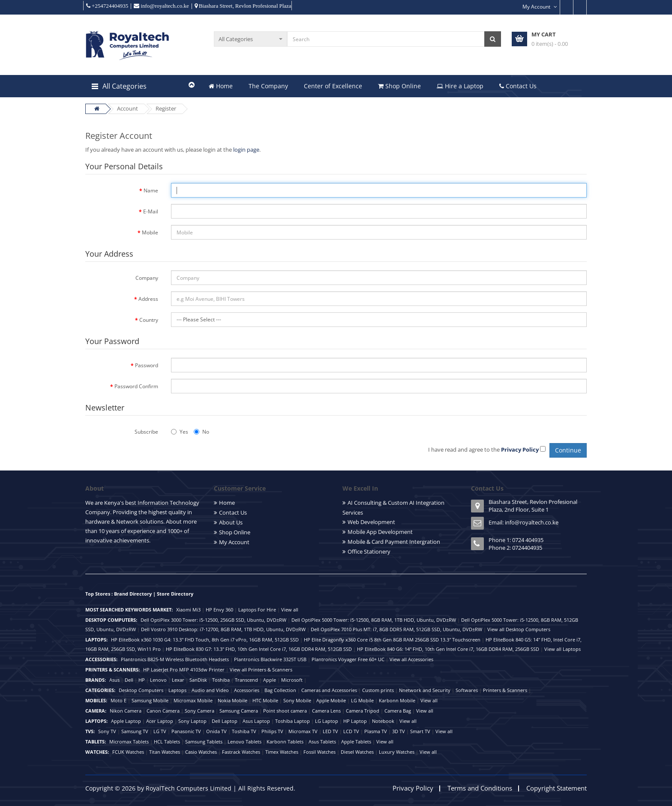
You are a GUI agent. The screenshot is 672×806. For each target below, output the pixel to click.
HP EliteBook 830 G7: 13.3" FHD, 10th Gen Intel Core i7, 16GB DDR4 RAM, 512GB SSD (259, 649)
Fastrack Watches (241, 752)
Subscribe (146, 432)
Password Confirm (136, 386)
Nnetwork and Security (425, 690)
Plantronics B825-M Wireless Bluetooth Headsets (175, 659)
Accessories (247, 690)
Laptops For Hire (257, 610)
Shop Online (399, 86)
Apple (270, 680)
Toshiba (221, 680)
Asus (114, 680)
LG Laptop (327, 721)
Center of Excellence (333, 86)
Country (149, 320)
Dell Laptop (225, 721)
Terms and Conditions (480, 788)
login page (246, 150)
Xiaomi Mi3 (188, 610)
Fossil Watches (319, 752)
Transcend (246, 680)
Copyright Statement (556, 788)
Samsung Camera (239, 711)
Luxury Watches (397, 752)
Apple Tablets (356, 742)
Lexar (178, 680)
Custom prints (378, 690)
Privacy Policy (413, 788)
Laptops (177, 690)
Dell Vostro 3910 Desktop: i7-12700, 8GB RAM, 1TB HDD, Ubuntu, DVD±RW (223, 629)
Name (151, 190)
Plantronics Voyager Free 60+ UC (348, 659)
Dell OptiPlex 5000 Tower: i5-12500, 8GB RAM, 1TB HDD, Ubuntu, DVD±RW (374, 620)
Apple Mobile (331, 700)
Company (147, 278)
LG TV (160, 731)
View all (290, 610)
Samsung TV (135, 731)
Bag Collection (280, 690)
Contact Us (518, 86)
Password (147, 365)
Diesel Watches (357, 752)
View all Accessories (411, 659)
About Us (231, 522)
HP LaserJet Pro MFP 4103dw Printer (184, 670)
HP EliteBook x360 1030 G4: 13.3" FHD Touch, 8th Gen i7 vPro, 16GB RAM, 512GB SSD (205, 640)
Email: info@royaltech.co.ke (523, 522)
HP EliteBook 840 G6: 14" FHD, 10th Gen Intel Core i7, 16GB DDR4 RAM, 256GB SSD (448, 649)
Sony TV (107, 731)
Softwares (467, 690)
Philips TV (272, 731)
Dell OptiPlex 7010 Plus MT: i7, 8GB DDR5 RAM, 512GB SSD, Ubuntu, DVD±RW (396, 629)
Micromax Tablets (129, 742)
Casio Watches (201, 752)
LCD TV (351, 731)
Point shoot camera (285, 711)
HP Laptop (355, 721)
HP (142, 680)
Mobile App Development (380, 532)
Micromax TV (303, 731)
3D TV (399, 731)
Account (127, 108)
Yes (180, 432)
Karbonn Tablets (285, 742)
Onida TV (216, 731)
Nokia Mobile (232, 700)
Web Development (371, 522)
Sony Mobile (297, 700)
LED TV (330, 731)
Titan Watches (165, 752)
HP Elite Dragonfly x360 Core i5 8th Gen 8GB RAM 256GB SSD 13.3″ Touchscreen (392, 640)
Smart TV (420, 731)
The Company (268, 86)
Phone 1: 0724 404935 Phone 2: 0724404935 (516, 544)
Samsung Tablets (204, 742)
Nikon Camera (126, 711)
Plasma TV (376, 731)
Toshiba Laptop (292, 721)
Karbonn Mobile (397, 700)
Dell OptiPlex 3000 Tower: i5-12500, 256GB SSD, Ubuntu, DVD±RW (213, 620)
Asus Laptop (256, 721)
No (201, 432)
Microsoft (292, 680)
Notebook (383, 721)
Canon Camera (163, 711)
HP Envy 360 (219, 610)
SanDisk (198, 680)
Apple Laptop (126, 721)
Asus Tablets (322, 742)
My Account (234, 542)
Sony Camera (199, 711)
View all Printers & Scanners (261, 670)
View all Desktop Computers (519, 629)
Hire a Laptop (460, 86)
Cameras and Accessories (329, 690)
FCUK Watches (128, 752)
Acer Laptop (160, 721)
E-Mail (151, 211)
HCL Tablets (167, 742)
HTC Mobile (265, 700)
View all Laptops (562, 649)
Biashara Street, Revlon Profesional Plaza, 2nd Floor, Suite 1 (533, 506)
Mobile (150, 232)
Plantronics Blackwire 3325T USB (270, 659)
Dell (129, 680)
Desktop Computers (141, 690)
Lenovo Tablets (244, 742)
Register (166, 108)
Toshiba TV (244, 731)
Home (221, 86)
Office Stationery (369, 551)
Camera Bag (398, 711)
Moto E (118, 700)
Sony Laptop (192, 721)
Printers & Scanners (505, 690)
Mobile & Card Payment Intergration (394, 542)
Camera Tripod (363, 711)
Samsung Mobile (150, 700)
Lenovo (158, 680)
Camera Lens (326, 711)
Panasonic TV (186, 731)
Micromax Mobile (193, 700)
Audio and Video (210, 690)
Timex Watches (282, 752)
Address (148, 299)
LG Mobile (362, 700)
